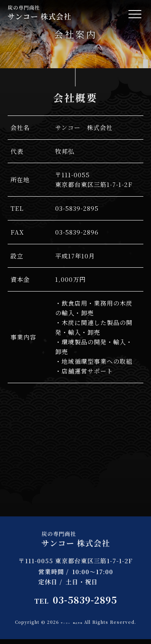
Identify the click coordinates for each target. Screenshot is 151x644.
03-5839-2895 (76, 600)
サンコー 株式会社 (86, 622)
